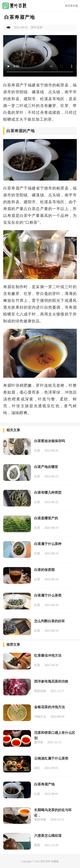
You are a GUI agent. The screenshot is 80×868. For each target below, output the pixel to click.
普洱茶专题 (71, 6)
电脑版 (55, 861)
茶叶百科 (45, 861)
